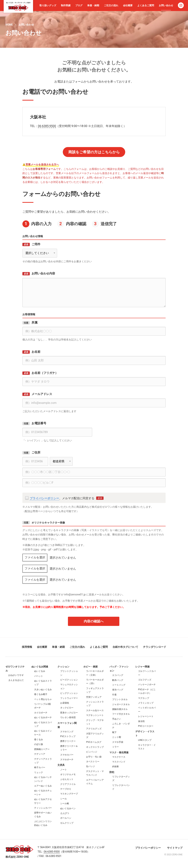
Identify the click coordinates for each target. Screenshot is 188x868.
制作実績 (66, 5)
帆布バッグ (118, 680)
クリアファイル (68, 784)
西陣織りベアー (42, 749)
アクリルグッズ (94, 729)
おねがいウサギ (16, 675)
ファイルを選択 (35, 557)
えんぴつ (65, 813)
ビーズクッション (69, 680)
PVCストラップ (68, 736)
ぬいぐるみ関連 (40, 667)
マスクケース (119, 757)
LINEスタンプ (145, 740)
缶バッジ (91, 766)
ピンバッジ (92, 752)
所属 (35, 323)
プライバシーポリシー (148, 848)
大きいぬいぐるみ (43, 690)
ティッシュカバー (43, 808)
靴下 (114, 732)
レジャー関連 (142, 667)
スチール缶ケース (95, 710)
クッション (63, 667)
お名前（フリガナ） (45, 373)
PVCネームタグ (94, 742)
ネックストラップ (95, 747)
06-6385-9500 (47, 126)
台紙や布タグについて (125, 647)
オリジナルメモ (68, 774)
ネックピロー (67, 708)
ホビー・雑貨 (91, 667)
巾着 (114, 695)
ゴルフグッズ (145, 680)
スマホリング (67, 732)
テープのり (66, 789)
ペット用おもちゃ (43, 699)
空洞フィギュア (94, 697)
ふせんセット (67, 779)
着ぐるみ (39, 740)
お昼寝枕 (65, 703)
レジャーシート (146, 716)
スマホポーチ (67, 760)
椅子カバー (40, 767)
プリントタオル (120, 699)
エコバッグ (118, 675)
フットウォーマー (69, 698)
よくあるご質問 (146, 5)
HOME (9, 25)
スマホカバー (67, 755)
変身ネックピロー (69, 713)
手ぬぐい (117, 719)
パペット (39, 676)
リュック (39, 772)
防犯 (112, 772)
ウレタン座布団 (68, 717)
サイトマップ (175, 848)
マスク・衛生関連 (119, 752)
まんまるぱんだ (16, 680)
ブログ (79, 5)
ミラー (115, 747)
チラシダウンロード (155, 647)
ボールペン (66, 818)
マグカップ (144, 698)
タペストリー (93, 762)
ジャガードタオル (121, 704)
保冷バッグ (118, 690)
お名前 (36, 352)
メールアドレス (42, 394)
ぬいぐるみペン (68, 808)
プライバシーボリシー (44, 498)
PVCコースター (146, 726)
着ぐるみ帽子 (41, 694)
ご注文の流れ (111, 5)
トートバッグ (119, 685)
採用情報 (27, 647)
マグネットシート (95, 715)
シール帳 (65, 803)
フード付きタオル (121, 714)
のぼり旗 (39, 744)
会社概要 (128, 5)
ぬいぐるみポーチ (43, 717)
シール (64, 799)
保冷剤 (141, 721)
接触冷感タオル (120, 709)
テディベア (40, 754)
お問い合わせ (166, 5)
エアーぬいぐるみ (43, 786)
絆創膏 (115, 767)
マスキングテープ (69, 794)
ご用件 (36, 244)
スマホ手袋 (118, 742)
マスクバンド (119, 762)
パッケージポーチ (147, 685)
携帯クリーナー (68, 741)
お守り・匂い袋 (94, 757)
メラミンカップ (146, 703)
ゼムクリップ (67, 823)
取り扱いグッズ (48, 5)
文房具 (61, 765)
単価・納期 (93, 5)
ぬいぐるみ (40, 671)
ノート (64, 770)
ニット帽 (117, 737)
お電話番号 (39, 423)
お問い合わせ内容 (43, 273)
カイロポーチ (41, 713)
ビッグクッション (69, 693)
